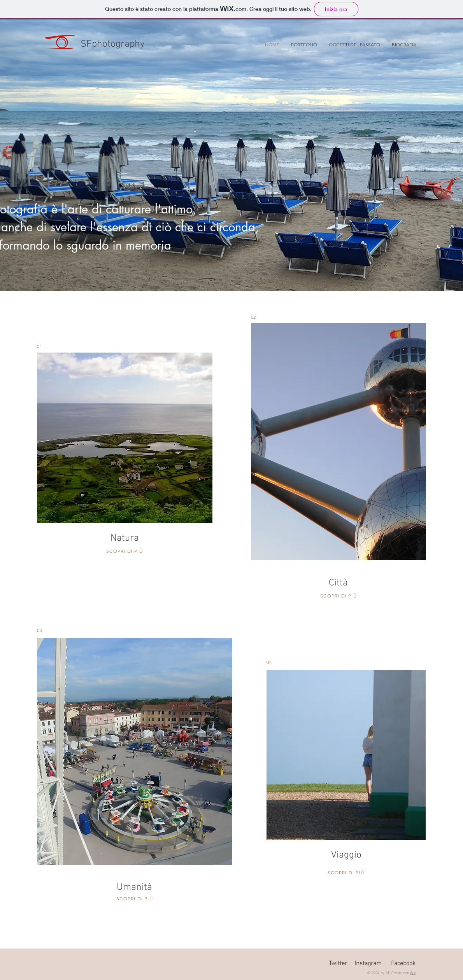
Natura (125, 538)
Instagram (368, 962)
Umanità (134, 887)
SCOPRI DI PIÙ (125, 551)
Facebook (403, 962)
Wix (413, 972)
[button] (304, 45)
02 (253, 317)
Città (338, 583)
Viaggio (346, 855)
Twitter (338, 962)
